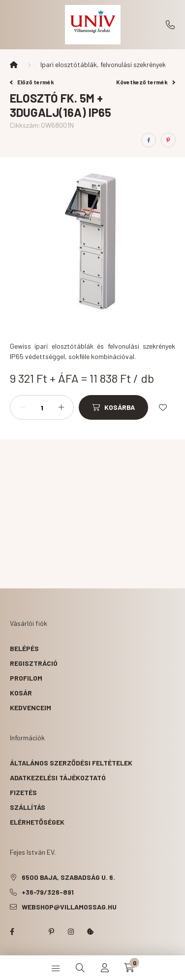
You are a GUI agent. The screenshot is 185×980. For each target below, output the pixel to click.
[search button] (80, 968)
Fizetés (23, 792)
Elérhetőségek (37, 822)
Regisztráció (34, 663)
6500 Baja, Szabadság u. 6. (68, 877)
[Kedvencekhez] (163, 407)
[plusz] (61, 407)
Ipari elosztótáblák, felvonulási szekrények (103, 64)
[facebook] (149, 140)
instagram (71, 932)
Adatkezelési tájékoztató (58, 778)
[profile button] (105, 968)
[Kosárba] (113, 407)
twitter (31, 932)
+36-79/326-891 (170, 25)
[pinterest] (168, 140)
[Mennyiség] (42, 407)
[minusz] (23, 407)
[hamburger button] (56, 968)
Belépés (24, 648)
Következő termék (146, 82)
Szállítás (28, 807)
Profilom (26, 678)
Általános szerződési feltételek (71, 763)
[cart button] (129, 968)
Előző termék (32, 82)
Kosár (21, 693)
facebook (12, 932)
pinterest (51, 932)
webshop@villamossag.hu (69, 907)
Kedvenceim (31, 708)
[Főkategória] (14, 65)
